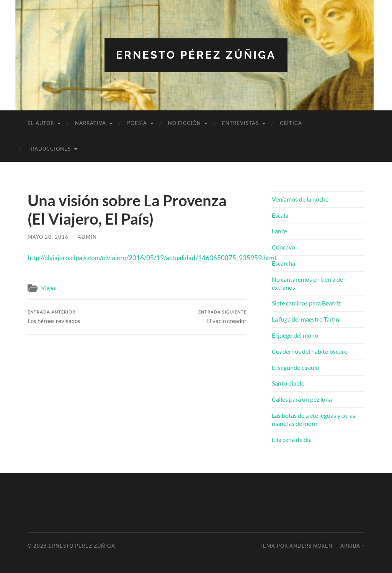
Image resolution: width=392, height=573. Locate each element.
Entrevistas (240, 123)
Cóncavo (283, 247)
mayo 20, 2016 (48, 237)
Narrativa (91, 123)
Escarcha (283, 263)
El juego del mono (295, 335)
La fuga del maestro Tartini (306, 319)
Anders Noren (311, 546)
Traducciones (49, 149)
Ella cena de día (292, 439)
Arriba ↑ (352, 546)
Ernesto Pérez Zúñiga (196, 55)
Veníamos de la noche (300, 199)
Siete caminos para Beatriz (306, 303)
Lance (279, 231)
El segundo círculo (296, 367)
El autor (41, 123)
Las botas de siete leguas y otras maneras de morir (314, 419)
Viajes (49, 288)
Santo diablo (288, 383)
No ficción (185, 123)
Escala (280, 215)
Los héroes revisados (54, 317)
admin (87, 237)
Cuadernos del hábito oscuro (310, 351)
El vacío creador (222, 317)
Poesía (137, 123)
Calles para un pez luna (302, 399)
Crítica (291, 123)
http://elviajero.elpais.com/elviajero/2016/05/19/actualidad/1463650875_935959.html (152, 258)
